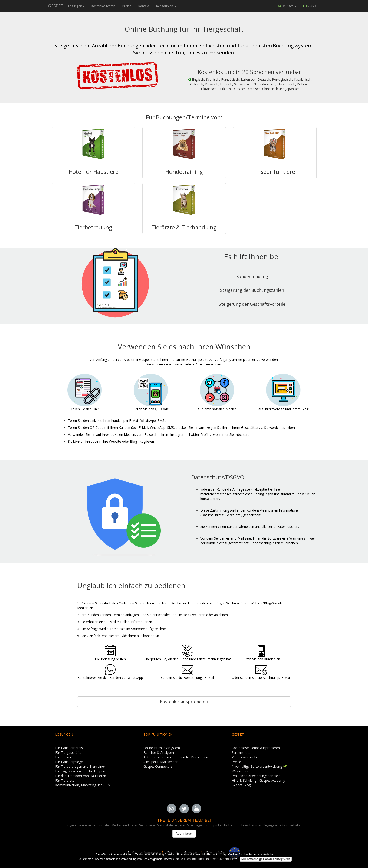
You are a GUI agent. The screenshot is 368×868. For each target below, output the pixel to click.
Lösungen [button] (76, 6)
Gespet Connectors (158, 766)
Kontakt (144, 6)
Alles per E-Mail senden (161, 762)
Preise (127, 6)
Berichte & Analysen (159, 752)
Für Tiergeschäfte (68, 752)
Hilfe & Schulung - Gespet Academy (258, 780)
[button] (311, 6)
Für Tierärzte (65, 780)
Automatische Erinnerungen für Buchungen (176, 757)
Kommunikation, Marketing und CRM (83, 785)
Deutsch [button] (287, 6)
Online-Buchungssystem (162, 748)
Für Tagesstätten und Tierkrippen (80, 771)
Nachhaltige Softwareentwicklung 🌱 (259, 766)
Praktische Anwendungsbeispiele (256, 776)
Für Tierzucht (65, 757)
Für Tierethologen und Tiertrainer (80, 766)
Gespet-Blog (241, 785)
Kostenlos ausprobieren (184, 701)
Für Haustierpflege (69, 762)
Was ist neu (240, 771)
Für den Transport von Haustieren (81, 776)
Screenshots (241, 752)
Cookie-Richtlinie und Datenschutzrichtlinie (204, 859)
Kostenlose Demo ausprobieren (256, 748)
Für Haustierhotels (69, 748)
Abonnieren (184, 833)
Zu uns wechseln (244, 757)
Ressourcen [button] (166, 6)
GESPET (56, 6)
